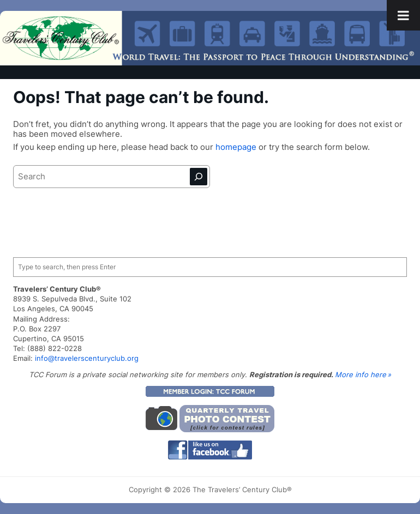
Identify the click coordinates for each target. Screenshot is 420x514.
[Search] (199, 177)
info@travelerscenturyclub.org (87, 358)
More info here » (363, 374)
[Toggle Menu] (403, 15)
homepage (237, 147)
